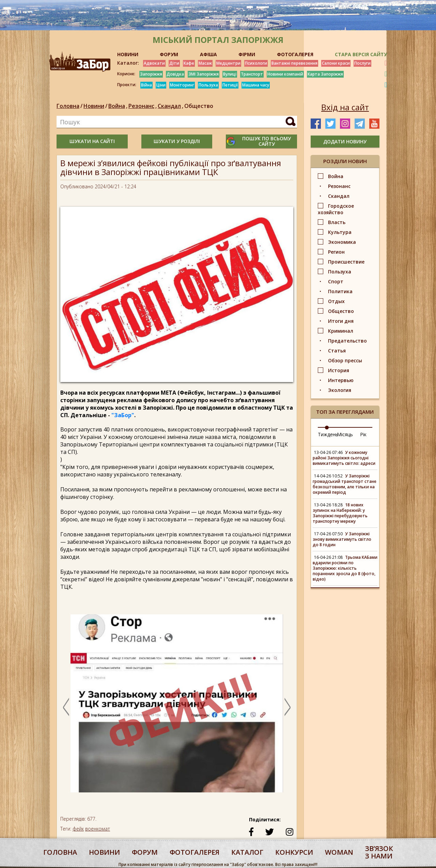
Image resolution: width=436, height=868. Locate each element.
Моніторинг (182, 85)
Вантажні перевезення (294, 63)
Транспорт (252, 74)
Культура (340, 232)
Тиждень (328, 434)
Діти (174, 63)
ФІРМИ (247, 54)
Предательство (347, 341)
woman (339, 852)
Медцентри (228, 63)
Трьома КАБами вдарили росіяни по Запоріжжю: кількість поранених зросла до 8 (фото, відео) (345, 568)
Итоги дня (341, 321)
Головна (68, 106)
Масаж (205, 63)
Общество (199, 106)
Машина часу (256, 85)
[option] (177, 707)
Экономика (342, 242)
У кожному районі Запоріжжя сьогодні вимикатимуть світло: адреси (344, 458)
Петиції (230, 85)
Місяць (345, 434)
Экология (340, 390)
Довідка (175, 74)
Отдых (336, 301)
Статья (337, 351)
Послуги (362, 63)
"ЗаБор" (123, 415)
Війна (146, 85)
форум (145, 852)
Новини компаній (285, 74)
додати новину (345, 141)
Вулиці (230, 74)
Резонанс (143, 106)
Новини (94, 106)
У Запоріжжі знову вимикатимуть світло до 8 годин (342, 539)
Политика (340, 291)
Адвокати (154, 63)
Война (118, 106)
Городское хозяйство (336, 209)
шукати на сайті (92, 141)
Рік (363, 434)
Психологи (256, 63)
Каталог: (128, 63)
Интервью (341, 380)
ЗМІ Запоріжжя (204, 74)
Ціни (161, 85)
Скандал (171, 106)
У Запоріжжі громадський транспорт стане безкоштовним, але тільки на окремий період (345, 484)
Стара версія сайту (361, 54)
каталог (247, 852)
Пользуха (208, 85)
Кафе (189, 63)
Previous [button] (66, 707)
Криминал (341, 331)
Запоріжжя (151, 74)
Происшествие (346, 262)
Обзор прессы (345, 360)
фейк (78, 829)
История (339, 370)
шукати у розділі (177, 141)
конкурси (294, 852)
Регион (336, 252)
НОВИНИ (128, 54)
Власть (337, 222)
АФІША (208, 54)
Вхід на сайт (345, 107)
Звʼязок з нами (379, 852)
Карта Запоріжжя (325, 74)
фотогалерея (194, 852)
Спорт (336, 281)
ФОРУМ (169, 54)
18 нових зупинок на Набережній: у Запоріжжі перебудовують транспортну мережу (340, 513)
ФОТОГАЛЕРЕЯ (295, 54)
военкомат (98, 829)
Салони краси (336, 63)
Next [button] (287, 707)
